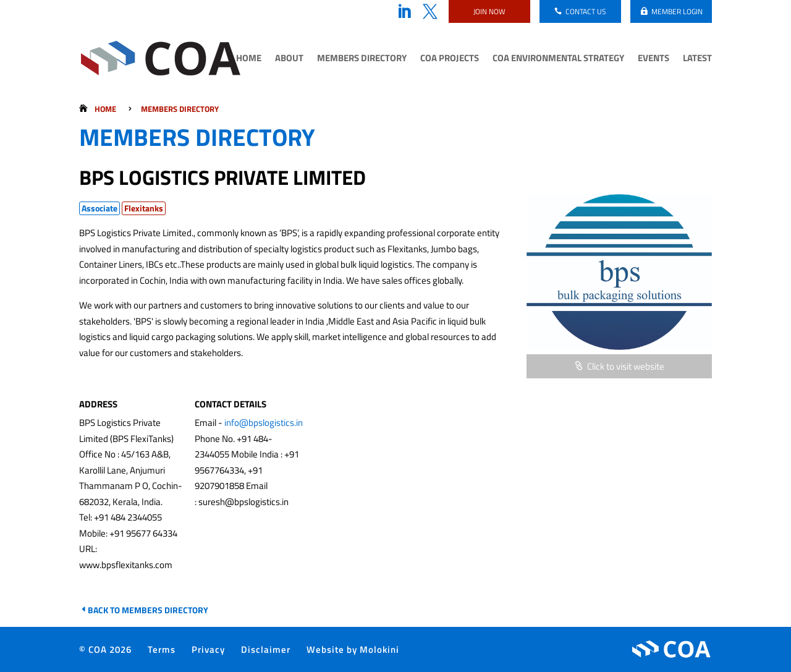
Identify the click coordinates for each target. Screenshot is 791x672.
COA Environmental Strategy (558, 59)
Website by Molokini (353, 649)
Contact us (586, 11)
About (289, 59)
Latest (697, 59)
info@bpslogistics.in (264, 423)
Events (654, 59)
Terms (162, 649)
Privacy (208, 649)
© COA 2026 (105, 649)
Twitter (430, 12)
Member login (677, 11)
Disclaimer (266, 649)
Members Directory (362, 59)
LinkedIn (404, 12)
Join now (489, 11)
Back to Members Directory (148, 610)
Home (249, 59)
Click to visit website (626, 366)
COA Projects (450, 59)
